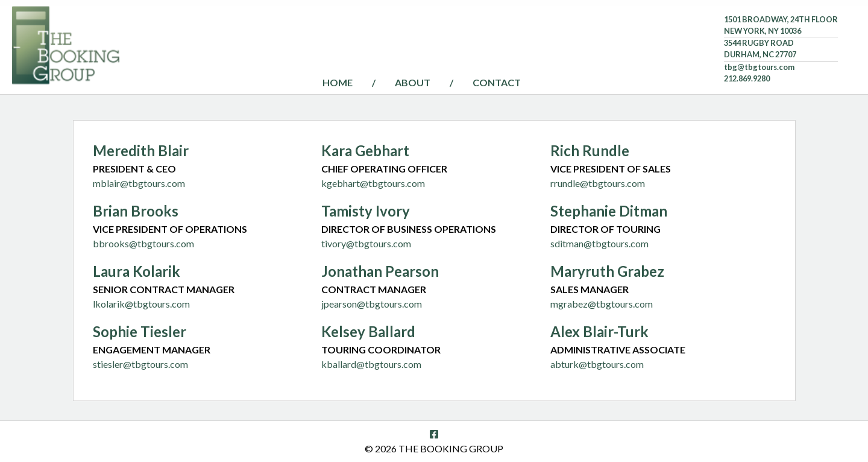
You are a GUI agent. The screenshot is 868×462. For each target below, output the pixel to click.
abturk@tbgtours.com (597, 364)
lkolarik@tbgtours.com (141, 304)
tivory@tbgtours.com (366, 243)
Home (338, 82)
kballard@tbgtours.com (371, 364)
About (413, 82)
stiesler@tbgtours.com (140, 364)
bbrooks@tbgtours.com (143, 243)
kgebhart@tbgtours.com (373, 183)
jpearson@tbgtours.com (372, 304)
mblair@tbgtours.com (139, 183)
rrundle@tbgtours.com (598, 183)
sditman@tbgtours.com (599, 243)
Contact (497, 82)
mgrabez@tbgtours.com (602, 304)
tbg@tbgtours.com (759, 67)
